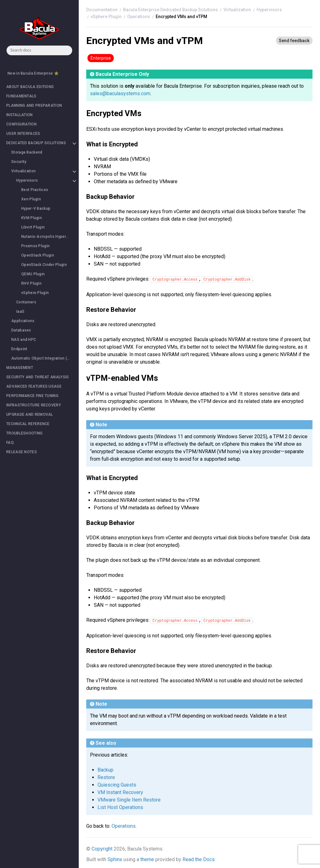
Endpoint (19, 349)
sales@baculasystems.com (120, 93)
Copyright (102, 849)
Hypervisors (46, 180)
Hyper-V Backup (36, 208)
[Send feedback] (294, 41)
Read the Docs (199, 859)
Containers (26, 302)
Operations (139, 17)
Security (19, 162)
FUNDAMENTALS (21, 96)
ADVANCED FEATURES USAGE (34, 386)
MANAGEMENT (20, 368)
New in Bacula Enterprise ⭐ (33, 73)
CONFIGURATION (21, 124)
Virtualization (43, 171)
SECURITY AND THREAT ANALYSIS (37, 377)
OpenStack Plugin (38, 255)
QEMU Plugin (33, 274)
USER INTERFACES (23, 134)
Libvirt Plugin (33, 227)
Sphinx (115, 859)
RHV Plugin (31, 283)
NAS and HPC (24, 340)
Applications (23, 321)
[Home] (102, 10)
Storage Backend (27, 152)
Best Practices (35, 190)
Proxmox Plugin (35, 246)
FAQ (10, 443)
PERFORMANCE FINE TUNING (32, 396)
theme (147, 859)
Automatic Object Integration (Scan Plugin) (45, 358)
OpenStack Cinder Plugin (44, 265)
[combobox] (39, 50)
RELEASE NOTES (22, 452)
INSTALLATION (20, 115)
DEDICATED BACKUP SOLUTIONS (41, 143)
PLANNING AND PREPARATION (34, 105)
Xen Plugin (31, 199)
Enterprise (101, 58)
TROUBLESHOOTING (25, 433)
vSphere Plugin (35, 293)
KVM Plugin (32, 218)
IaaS (20, 311)
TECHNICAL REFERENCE (28, 424)
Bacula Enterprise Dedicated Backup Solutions (170, 10)
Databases (21, 330)
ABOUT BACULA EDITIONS (30, 87)
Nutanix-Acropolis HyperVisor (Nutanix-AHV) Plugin (50, 237)
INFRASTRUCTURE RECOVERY (34, 405)
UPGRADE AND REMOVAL (30, 414)
